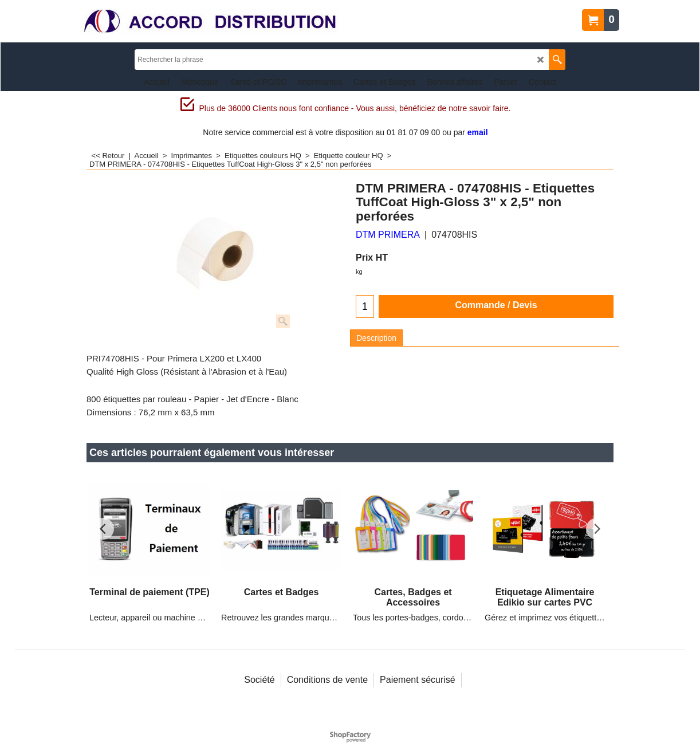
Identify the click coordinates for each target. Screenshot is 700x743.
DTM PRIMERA (388, 235)
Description (376, 338)
